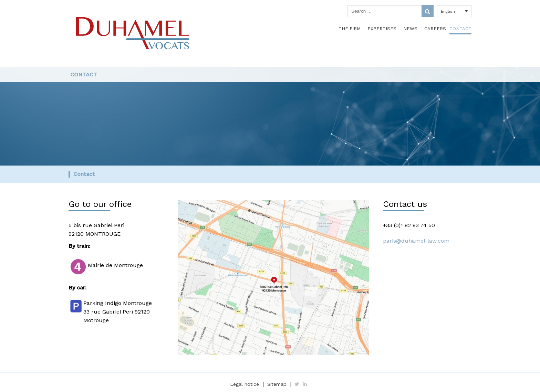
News (410, 29)
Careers (435, 29)
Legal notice (245, 384)
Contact (460, 29)
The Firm (350, 29)
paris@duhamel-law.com (416, 241)
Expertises (382, 29)
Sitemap (277, 384)
